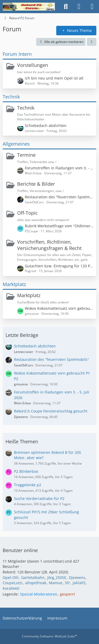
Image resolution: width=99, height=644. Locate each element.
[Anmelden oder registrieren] (79, 7)
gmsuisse (21, 384)
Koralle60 (11, 588)
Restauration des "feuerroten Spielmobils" (59, 197)
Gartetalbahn (33, 577)
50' (67, 583)
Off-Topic (27, 213)
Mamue (56, 583)
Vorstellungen (33, 65)
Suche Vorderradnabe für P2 (39, 498)
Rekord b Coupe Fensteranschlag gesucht (51, 411)
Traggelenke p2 (28, 485)
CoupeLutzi (13, 583)
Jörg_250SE (57, 577)
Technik (11, 97)
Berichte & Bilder (36, 184)
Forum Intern (17, 54)
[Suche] (66, 7)
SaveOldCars (23, 365)
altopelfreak (36, 583)
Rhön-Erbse (22, 403)
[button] (92, 42)
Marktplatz (14, 284)
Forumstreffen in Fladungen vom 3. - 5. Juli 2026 (59, 168)
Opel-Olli (11, 577)
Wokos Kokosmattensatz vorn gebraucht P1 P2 (59, 308)
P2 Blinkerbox (26, 471)
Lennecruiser (24, 352)
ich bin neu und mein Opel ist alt (54, 78)
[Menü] (92, 7)
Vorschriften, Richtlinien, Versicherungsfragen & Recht (49, 245)
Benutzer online (20, 550)
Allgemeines (16, 144)
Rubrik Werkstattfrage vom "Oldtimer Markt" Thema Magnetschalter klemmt (59, 226)
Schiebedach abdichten (46, 126)
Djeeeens (21, 417)
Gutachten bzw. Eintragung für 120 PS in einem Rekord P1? (59, 266)
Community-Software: (49, 636)
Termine (26, 155)
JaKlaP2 (79, 583)
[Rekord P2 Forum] (29, 7)
